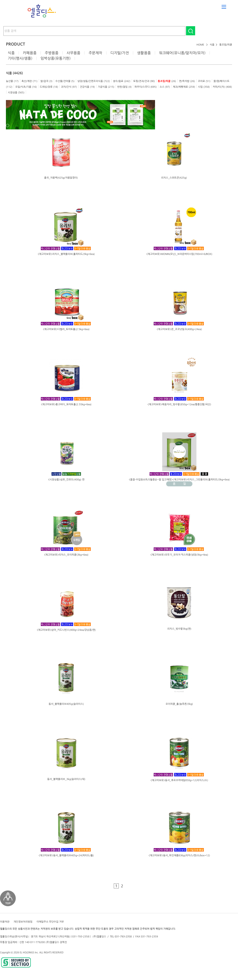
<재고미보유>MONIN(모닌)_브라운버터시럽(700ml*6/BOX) (179, 254)
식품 (212, 45)
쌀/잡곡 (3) (46, 81)
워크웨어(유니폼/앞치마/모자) (182, 53)
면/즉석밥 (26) (187, 81)
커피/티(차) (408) (222, 87)
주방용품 (52, 53)
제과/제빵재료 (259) (184, 87)
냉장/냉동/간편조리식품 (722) (94, 81)
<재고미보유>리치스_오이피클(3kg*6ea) (66, 555)
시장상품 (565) (16, 93)
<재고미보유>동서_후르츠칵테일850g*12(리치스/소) (179, 780)
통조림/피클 (226, 45)
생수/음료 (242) (122, 81)
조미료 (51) (204, 81)
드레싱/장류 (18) (49, 87)
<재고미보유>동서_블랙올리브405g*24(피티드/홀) (66, 856)
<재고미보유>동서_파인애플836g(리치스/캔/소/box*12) (179, 856)
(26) (167, 81)
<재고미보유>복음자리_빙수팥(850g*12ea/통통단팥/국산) (179, 404)
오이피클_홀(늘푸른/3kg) (179, 704)
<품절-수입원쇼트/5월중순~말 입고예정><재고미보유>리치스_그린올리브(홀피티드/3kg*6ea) (179, 480)
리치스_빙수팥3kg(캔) (179, 629)
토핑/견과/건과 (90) (144, 81)
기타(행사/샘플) (20, 58)
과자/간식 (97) (69, 87)
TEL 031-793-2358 (121, 937)
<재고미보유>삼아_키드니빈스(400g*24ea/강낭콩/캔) (66, 630)
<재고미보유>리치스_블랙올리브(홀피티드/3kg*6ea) (66, 254)
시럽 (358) (204, 87)
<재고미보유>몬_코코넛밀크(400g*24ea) (179, 329)
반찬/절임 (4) (124, 87)
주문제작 (95, 53)
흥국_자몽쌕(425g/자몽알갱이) (61, 178)
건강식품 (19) (87, 87)
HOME (200, 45)
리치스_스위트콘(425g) (174, 178)
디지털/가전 (120, 53)
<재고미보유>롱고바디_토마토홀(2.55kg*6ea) (66, 404)
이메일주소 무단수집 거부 (50, 922)
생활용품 (144, 53)
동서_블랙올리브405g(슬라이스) (66, 704)
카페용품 (30, 53)
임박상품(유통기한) (56, 58)
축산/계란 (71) (29, 81)
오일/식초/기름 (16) (26, 87)
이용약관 (5, 922)
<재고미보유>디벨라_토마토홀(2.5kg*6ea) (66, 329)
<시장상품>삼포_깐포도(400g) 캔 (66, 480)
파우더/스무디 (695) (146, 87)
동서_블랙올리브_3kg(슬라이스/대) (66, 779)
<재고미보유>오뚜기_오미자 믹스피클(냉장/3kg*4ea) (179, 555)
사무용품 (73, 53)
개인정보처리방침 (23, 922)
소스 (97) (165, 87)
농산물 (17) (12, 81)
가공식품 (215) (106, 87)
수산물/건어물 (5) (65, 81)
